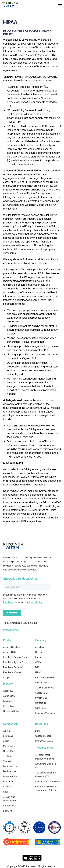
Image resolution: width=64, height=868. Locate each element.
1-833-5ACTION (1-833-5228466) (21, 623)
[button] (60, 4)
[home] (10, 4)
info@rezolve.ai (11, 630)
